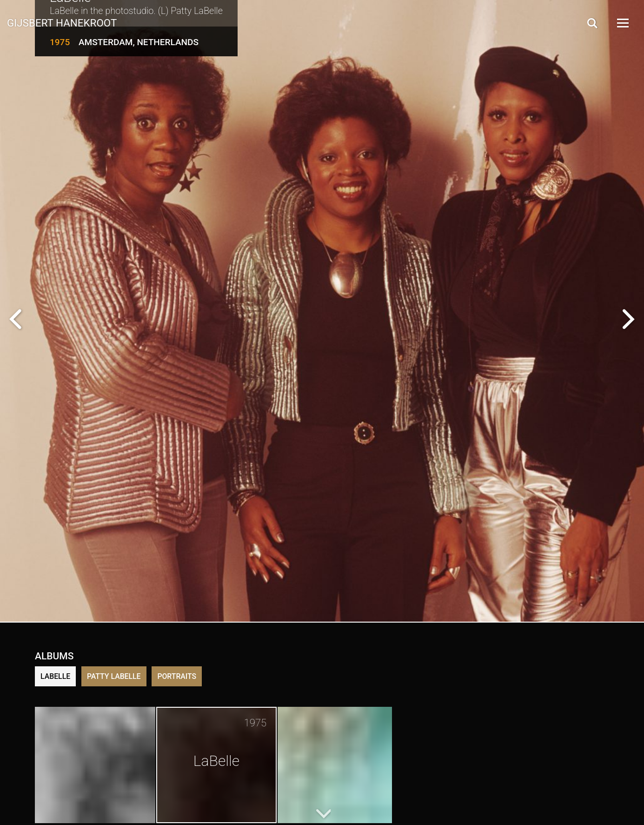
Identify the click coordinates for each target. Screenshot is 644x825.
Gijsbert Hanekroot (62, 22)
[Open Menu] (622, 23)
